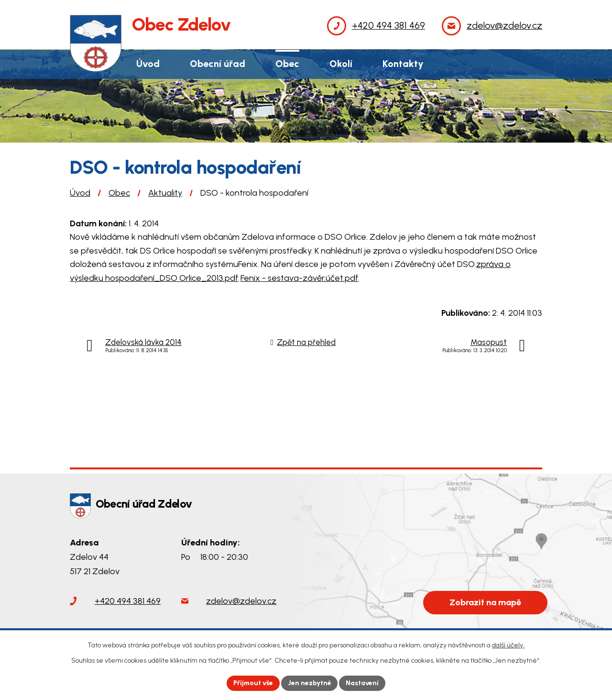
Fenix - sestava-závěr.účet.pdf (300, 278)
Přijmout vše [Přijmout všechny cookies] (253, 683)
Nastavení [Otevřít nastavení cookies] (363, 683)
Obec (119, 193)
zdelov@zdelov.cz (241, 601)
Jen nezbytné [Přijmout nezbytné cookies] (310, 683)
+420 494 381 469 (128, 601)
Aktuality (165, 193)
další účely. (508, 645)
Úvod (80, 193)
